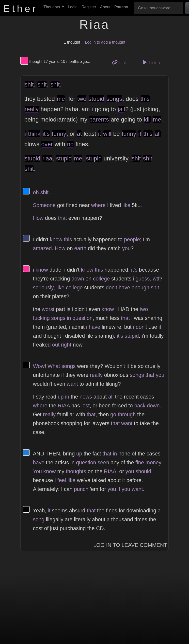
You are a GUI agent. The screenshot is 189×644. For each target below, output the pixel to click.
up (61, 397)
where (98, 205)
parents (99, 119)
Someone (44, 205)
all (158, 134)
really (32, 109)
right (66, 345)
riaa (47, 158)
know (56, 239)
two (82, 99)
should (143, 471)
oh (36, 192)
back (140, 406)
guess (143, 279)
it (99, 134)
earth (80, 248)
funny (59, 134)
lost (86, 406)
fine (140, 462)
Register (89, 7)
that (63, 218)
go (113, 414)
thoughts (76, 471)
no (70, 144)
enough (141, 287)
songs (114, 99)
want (72, 384)
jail (121, 109)
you (126, 248)
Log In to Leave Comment (130, 545)
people (132, 239)
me (61, 99)
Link (121, 62)
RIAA (64, 406)
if (140, 134)
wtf (156, 279)
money (153, 462)
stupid (96, 99)
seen (103, 462)
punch (81, 489)
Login (73, 7)
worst (48, 309)
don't (111, 287)
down (78, 279)
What (54, 366)
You (37, 471)
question (83, 318)
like (126, 205)
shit (29, 84)
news (86, 397)
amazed (42, 248)
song (39, 519)
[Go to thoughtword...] (158, 8)
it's (46, 134)
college (101, 279)
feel (62, 480)
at (79, 134)
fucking (41, 318)
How (38, 218)
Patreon (121, 7)
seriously (43, 287)
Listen (150, 62)
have (124, 287)
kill (147, 119)
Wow (39, 366)
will (107, 134)
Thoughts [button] (52, 7)
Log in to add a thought (105, 42)
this (145, 99)
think (34, 134)
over (47, 144)
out (56, 345)
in (69, 318)
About (105, 7)
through (127, 414)
